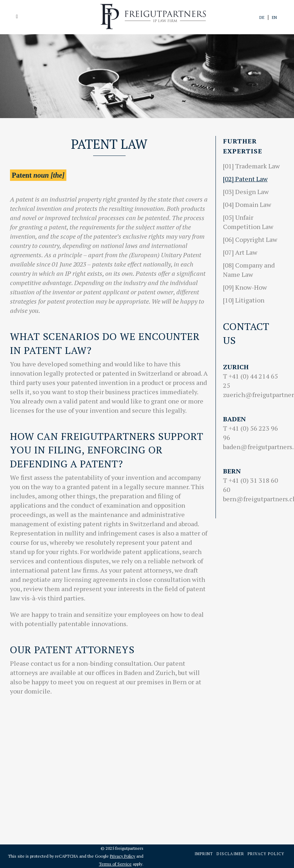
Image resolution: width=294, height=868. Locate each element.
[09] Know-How (245, 287)
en (274, 17)
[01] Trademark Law (251, 166)
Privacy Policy (123, 856)
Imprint (204, 854)
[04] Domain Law (247, 204)
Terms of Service (115, 864)
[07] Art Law (240, 252)
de (262, 17)
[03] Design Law (246, 192)
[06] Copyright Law (250, 239)
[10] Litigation (244, 300)
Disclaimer (230, 854)
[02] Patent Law (245, 179)
